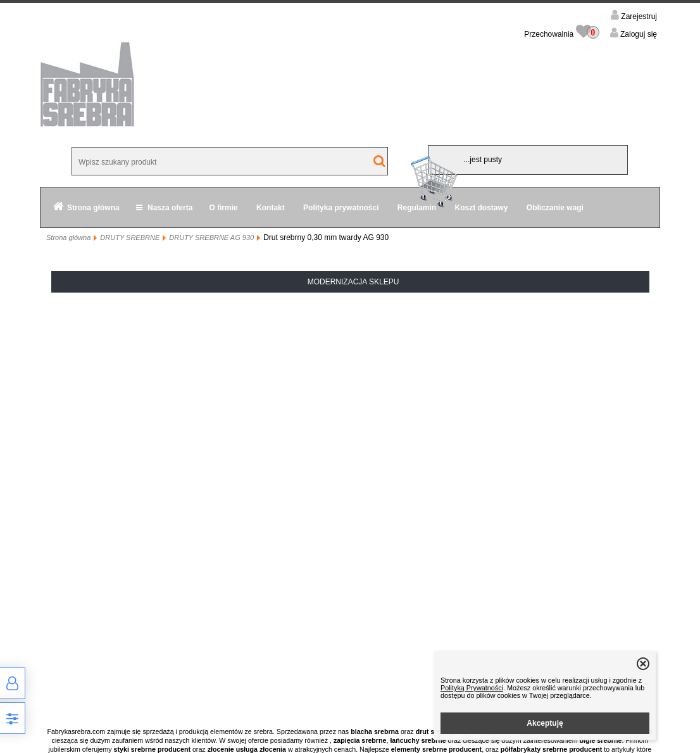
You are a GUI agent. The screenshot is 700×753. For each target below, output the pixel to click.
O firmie (223, 208)
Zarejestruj (638, 16)
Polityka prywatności (341, 208)
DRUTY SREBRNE (130, 237)
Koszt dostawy (482, 208)
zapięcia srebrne (360, 740)
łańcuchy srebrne (418, 740)
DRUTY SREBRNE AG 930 (211, 237)
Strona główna (93, 208)
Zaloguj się (638, 34)
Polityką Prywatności (472, 688)
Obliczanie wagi (555, 208)
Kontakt (271, 208)
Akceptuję (545, 723)
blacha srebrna (375, 731)
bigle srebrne (601, 740)
